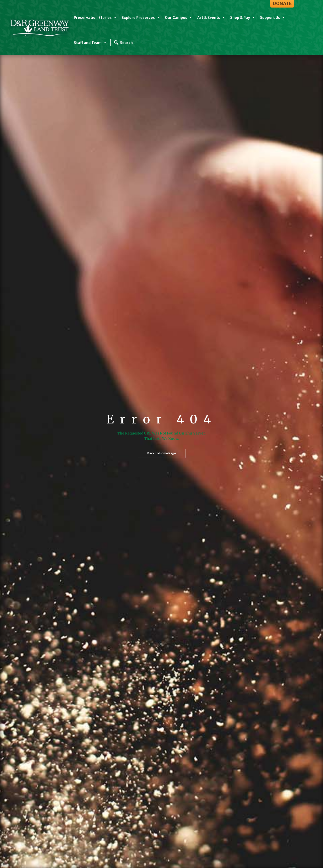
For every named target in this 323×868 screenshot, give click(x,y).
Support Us (273, 18)
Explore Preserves (141, 18)
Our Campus (179, 18)
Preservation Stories (95, 18)
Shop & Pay (243, 18)
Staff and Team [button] (90, 43)
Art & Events (211, 18)
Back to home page (162, 453)
